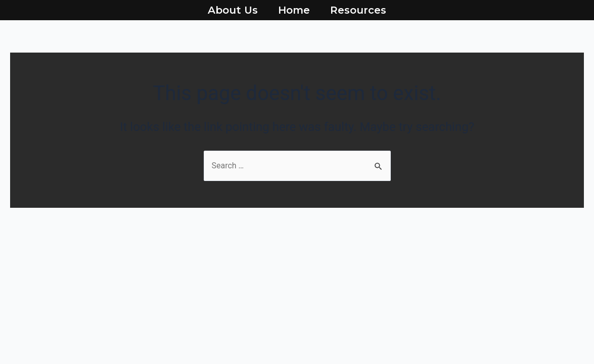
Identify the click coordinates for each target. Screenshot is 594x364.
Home (294, 10)
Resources (358, 10)
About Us (233, 10)
